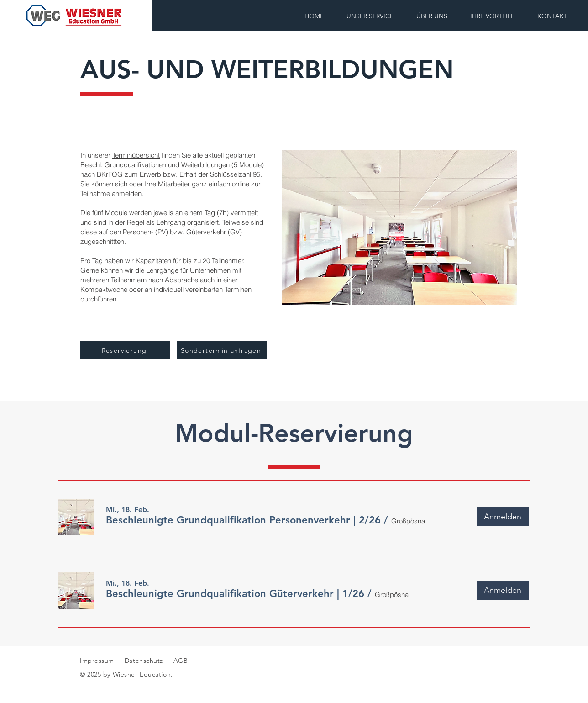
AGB (179, 661)
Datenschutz (145, 661)
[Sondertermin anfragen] (222, 350)
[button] (243, 521)
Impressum (97, 661)
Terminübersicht (136, 155)
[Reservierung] (125, 350)
